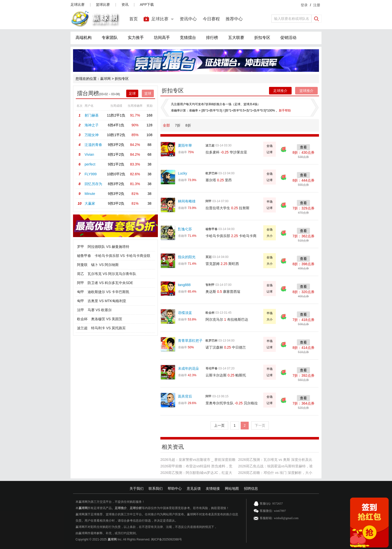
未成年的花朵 (188, 368)
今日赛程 (211, 19)
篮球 (148, 93)
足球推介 (280, 91)
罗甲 (81, 247)
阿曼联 (82, 265)
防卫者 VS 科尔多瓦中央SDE (110, 283)
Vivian (89, 154)
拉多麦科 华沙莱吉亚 (226, 152)
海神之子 (92, 125)
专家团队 (110, 38)
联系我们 (156, 488)
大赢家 (90, 203)
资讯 (125, 5)
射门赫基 (92, 115)
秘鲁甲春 (84, 256)
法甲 (81, 310)
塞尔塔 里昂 (219, 180)
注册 (317, 5)
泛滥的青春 (93, 145)
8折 (188, 125)
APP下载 (147, 5)
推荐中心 (234, 19)
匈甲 (81, 292)
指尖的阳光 (187, 257)
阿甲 (81, 283)
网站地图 (232, 488)
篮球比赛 (103, 5)
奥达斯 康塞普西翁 (223, 292)
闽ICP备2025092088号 (167, 539)
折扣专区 (262, 38)
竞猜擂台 (188, 38)
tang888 (184, 285)
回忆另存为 (93, 184)
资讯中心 (188, 19)
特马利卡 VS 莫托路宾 (108, 328)
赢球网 (105, 79)
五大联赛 (236, 38)
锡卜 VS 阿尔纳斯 (105, 265)
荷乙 (81, 274)
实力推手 (136, 38)
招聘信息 (251, 488)
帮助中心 (175, 488)
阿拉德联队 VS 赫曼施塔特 (108, 247)
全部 (166, 125)
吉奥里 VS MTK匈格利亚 (107, 301)
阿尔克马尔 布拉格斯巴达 (227, 319)
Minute (90, 194)
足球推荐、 (98, 514)
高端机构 (84, 38)
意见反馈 (194, 488)
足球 (132, 93)
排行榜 (212, 38)
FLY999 (91, 174)
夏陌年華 (185, 145)
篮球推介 (306, 91)
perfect (90, 164)
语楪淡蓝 (185, 313)
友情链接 (213, 488)
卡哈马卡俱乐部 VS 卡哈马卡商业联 (122, 256)
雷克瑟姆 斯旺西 (222, 264)
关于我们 (137, 488)
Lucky (183, 173)
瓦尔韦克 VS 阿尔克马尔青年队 (112, 274)
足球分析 (136, 508)
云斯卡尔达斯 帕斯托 (226, 375)
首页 (134, 19)
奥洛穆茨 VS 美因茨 (107, 319)
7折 (178, 125)
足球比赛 (78, 5)
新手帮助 (285, 111)
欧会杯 (82, 319)
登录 (304, 5)
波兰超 (82, 328)
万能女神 (92, 135)
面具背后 (185, 396)
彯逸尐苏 (185, 229)
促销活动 (288, 38)
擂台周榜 (88, 93)
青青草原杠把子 (190, 341)
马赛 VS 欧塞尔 (100, 310)
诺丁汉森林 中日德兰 (226, 347)
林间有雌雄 (187, 201)
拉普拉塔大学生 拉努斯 (227, 208)
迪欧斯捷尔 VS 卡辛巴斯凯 (108, 292)
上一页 (219, 425)
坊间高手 (162, 38)
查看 (303, 147)
